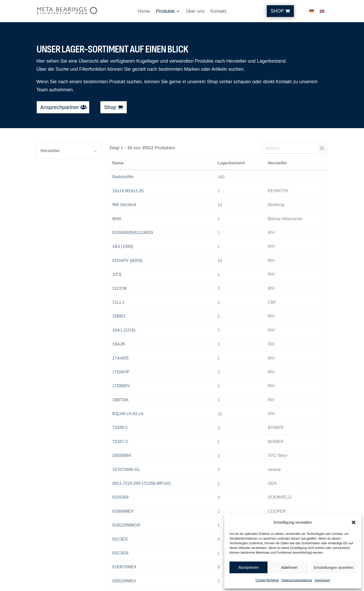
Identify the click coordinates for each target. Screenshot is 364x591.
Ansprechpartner (60, 107)
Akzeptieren (248, 567)
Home (144, 12)
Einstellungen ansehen (333, 567)
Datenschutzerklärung (297, 580)
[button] (354, 522)
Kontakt (218, 12)
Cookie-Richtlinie (267, 580)
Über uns (195, 12)
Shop (277, 11)
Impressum (322, 580)
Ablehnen (289, 567)
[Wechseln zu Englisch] (322, 12)
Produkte (165, 12)
